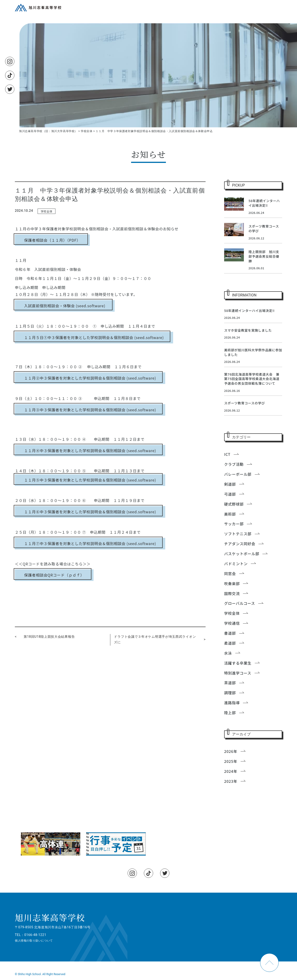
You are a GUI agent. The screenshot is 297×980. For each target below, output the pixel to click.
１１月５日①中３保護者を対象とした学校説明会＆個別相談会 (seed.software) (94, 337)
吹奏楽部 (232, 584)
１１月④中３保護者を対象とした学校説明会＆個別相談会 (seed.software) (90, 450)
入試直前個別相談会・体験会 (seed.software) (65, 306)
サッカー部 (234, 524)
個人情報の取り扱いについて (34, 941)
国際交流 (232, 593)
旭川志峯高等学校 (50, 917)
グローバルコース (240, 603)
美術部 (230, 514)
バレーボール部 (238, 474)
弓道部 (230, 494)
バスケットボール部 (242, 554)
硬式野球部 (234, 504)
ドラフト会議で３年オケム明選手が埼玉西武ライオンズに (155, 639)
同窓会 (230, 574)
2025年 (231, 761)
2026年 (231, 751)
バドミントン (236, 564)
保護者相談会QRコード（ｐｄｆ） (54, 575)
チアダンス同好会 (240, 544)
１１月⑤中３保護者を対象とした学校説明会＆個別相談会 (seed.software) (90, 480)
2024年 (231, 771)
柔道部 (230, 643)
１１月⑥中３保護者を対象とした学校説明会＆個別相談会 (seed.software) (90, 512)
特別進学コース (238, 673)
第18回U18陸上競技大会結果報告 (49, 637)
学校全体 (46, 211)
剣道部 (230, 484)
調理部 (230, 693)
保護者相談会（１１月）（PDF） (52, 240)
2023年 (231, 781)
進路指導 (232, 703)
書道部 (230, 633)
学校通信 (232, 623)
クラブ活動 (234, 464)
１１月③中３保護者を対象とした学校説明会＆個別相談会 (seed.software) (90, 410)
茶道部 (230, 683)
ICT (227, 454)
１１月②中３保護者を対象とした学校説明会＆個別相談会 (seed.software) (90, 378)
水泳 (228, 653)
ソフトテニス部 (238, 534)
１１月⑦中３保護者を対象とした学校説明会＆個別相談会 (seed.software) (90, 543)
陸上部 (230, 713)
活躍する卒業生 (238, 663)
